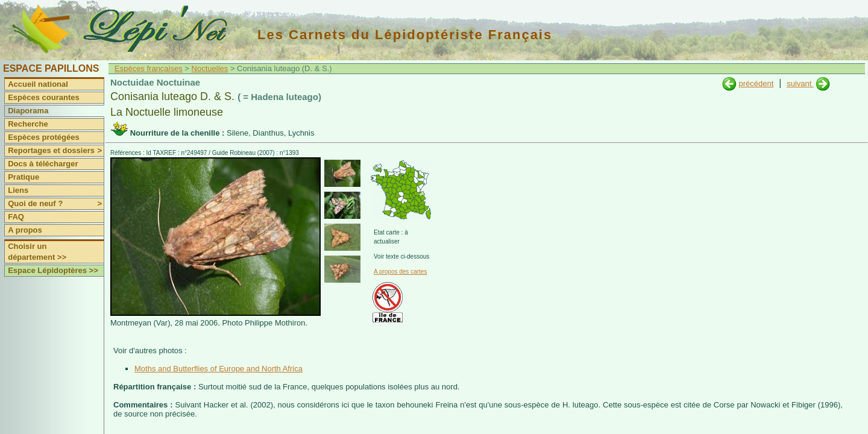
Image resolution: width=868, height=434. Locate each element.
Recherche (28, 124)
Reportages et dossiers (56, 151)
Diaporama (28, 111)
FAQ (16, 217)
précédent (756, 83)
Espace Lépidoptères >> (53, 270)
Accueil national (38, 84)
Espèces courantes (44, 97)
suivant (800, 83)
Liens (18, 190)
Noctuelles (210, 68)
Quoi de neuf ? (56, 204)
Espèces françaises (149, 68)
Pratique (24, 177)
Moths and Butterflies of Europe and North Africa (219, 369)
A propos (25, 230)
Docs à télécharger (43, 164)
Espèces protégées (44, 137)
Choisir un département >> (37, 252)
